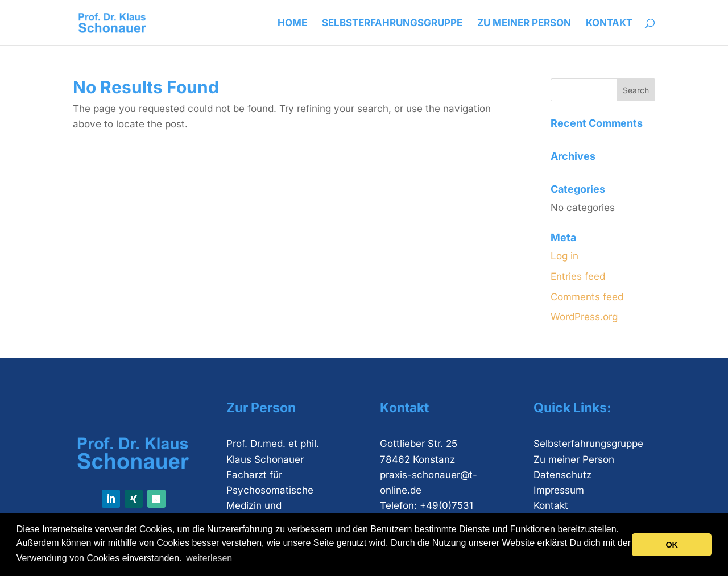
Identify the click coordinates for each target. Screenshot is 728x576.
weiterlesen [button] (209, 558)
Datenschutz (562, 475)
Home (292, 24)
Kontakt (609, 24)
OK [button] (672, 545)
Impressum (559, 490)
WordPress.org (584, 317)
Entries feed (578, 276)
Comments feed (587, 297)
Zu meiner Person (524, 24)
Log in (564, 256)
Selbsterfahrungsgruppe (392, 24)
